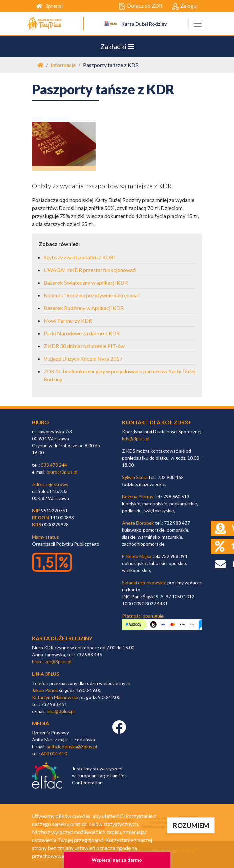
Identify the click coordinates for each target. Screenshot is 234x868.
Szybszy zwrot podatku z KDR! (79, 257)
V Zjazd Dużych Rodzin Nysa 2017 (83, 358)
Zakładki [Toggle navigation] (117, 46)
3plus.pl (49, 6)
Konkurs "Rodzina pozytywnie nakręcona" (92, 295)
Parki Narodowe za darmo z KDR (82, 333)
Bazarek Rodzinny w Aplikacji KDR (84, 308)
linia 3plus (45, 674)
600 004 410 (54, 753)
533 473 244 (54, 465)
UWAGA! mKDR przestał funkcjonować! (90, 270)
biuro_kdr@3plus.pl (52, 661)
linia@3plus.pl (61, 711)
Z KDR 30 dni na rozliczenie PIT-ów (84, 346)
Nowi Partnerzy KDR (68, 320)
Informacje (63, 65)
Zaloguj (185, 6)
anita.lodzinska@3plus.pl (72, 746)
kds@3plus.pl (136, 438)
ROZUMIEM (191, 825)
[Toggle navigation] (198, 24)
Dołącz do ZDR (140, 6)
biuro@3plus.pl (62, 472)
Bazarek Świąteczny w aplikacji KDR (86, 282)
